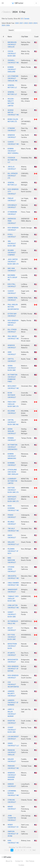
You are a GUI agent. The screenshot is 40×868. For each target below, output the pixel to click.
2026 (8, 25)
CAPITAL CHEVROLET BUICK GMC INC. (13, 422)
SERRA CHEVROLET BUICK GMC (12, 368)
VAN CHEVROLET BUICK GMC (12, 244)
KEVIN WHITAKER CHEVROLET (12, 395)
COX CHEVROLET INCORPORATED (13, 684)
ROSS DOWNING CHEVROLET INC (13, 508)
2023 (31, 23)
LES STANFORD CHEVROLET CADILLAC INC (13, 78)
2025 (3, 25)
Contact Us (19, 861)
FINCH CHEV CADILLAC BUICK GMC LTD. (13, 404)
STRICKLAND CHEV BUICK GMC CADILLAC (13, 472)
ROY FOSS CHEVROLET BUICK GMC (12, 637)
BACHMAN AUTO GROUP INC (12, 277)
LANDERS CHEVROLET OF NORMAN (13, 703)
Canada (27, 19)
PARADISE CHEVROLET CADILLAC (12, 752)
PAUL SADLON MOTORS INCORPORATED (13, 307)
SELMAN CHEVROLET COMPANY (12, 253)
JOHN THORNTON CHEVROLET (12, 818)
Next (34, 850)
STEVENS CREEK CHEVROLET (12, 569)
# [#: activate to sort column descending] (3, 37)
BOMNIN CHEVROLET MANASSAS (12, 456)
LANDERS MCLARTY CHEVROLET (12, 694)
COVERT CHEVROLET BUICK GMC (12, 730)
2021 (21, 23)
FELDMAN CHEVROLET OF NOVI (13, 551)
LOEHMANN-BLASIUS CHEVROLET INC (13, 793)
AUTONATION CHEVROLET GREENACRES (12, 447)
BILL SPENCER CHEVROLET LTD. (13, 176)
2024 (35, 23)
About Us (9, 861)
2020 (17, 23)
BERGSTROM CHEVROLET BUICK (12, 646)
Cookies (21, 865)
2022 (26, 23)
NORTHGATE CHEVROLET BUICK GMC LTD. (13, 499)
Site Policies (30, 861)
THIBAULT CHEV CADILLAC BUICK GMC (13, 599)
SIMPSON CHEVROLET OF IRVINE (13, 834)
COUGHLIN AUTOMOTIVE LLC (12, 160)
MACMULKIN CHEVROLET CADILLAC (12, 45)
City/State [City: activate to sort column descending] (25, 37)
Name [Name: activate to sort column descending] (10, 37)
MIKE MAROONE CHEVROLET (12, 560)
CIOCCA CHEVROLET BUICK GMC (12, 54)
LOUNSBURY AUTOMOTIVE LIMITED (12, 481)
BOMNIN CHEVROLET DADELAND (12, 69)
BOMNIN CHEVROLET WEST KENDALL (13, 151)
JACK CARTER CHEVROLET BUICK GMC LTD (13, 262)
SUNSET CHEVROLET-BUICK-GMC (12, 614)
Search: (20, 30)
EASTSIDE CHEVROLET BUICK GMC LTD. (13, 490)
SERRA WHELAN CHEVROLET (12, 431)
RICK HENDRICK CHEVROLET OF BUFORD (13, 669)
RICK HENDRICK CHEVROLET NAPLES (13, 323)
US (22, 19)
